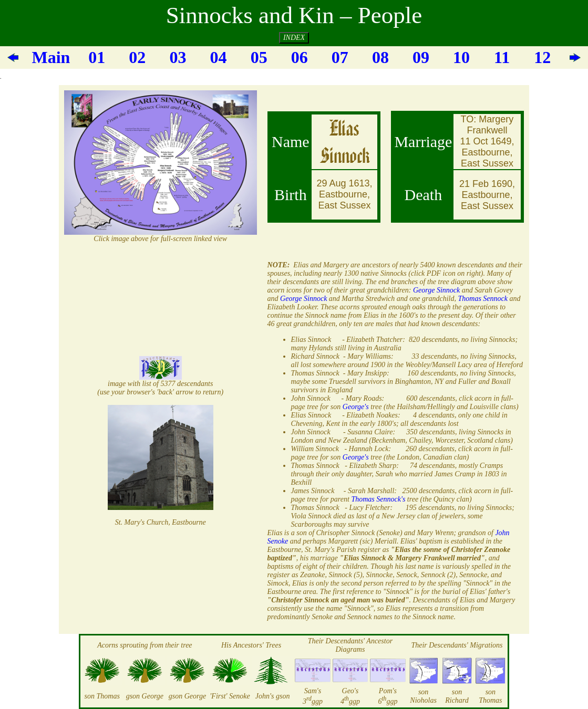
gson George (145, 696)
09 (421, 57)
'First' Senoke (230, 696)
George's (356, 407)
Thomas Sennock (483, 299)
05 (259, 57)
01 (97, 57)
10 (461, 57)
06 (300, 57)
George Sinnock (436, 290)
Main (51, 57)
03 (178, 57)
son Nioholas (423, 696)
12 (542, 57)
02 (137, 57)
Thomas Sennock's (378, 499)
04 (219, 57)
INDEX (294, 38)
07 (340, 57)
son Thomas (102, 696)
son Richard (457, 696)
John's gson (273, 696)
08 (380, 57)
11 (502, 57)
